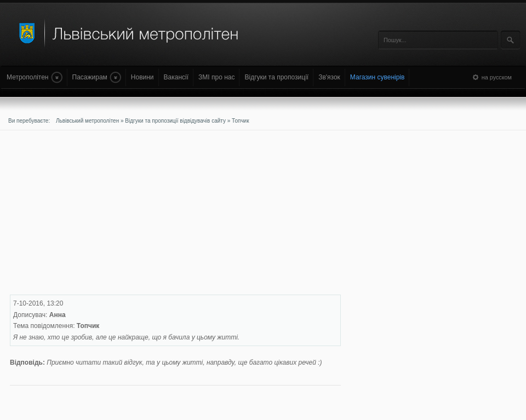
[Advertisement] (156, 218)
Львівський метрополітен (87, 121)
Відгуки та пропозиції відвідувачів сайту (175, 121)
